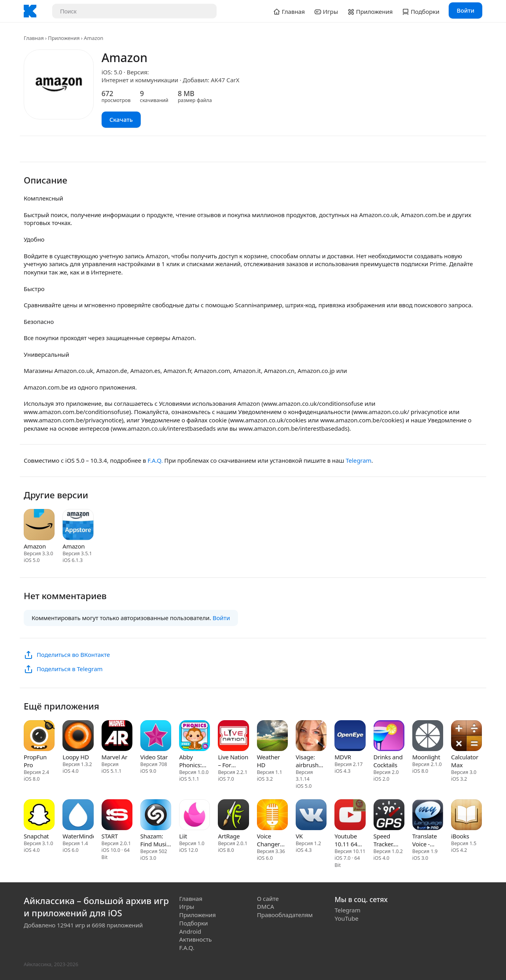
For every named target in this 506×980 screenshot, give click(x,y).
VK (299, 836)
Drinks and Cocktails (388, 761)
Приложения (64, 38)
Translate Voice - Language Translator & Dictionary (426, 840)
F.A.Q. (155, 460)
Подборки (194, 923)
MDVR (343, 757)
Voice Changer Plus (269, 840)
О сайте (268, 899)
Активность (195, 939)
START (110, 836)
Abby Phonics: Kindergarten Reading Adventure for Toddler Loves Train (194, 761)
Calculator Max (465, 761)
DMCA (265, 906)
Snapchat (36, 836)
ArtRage (229, 836)
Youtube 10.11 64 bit (346, 840)
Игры (187, 906)
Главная (34, 38)
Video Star (154, 757)
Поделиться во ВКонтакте (73, 655)
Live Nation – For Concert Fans (233, 761)
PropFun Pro (35, 761)
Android (190, 931)
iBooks (460, 836)
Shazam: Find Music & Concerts (155, 840)
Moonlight (426, 757)
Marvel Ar (115, 757)
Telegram (358, 460)
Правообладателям (285, 915)
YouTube (347, 918)
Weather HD (268, 761)
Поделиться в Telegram (70, 669)
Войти (465, 10)
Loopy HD (76, 757)
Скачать (121, 119)
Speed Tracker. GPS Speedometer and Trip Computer (389, 840)
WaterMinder (78, 836)
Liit (183, 836)
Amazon (35, 546)
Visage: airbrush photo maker (307, 761)
